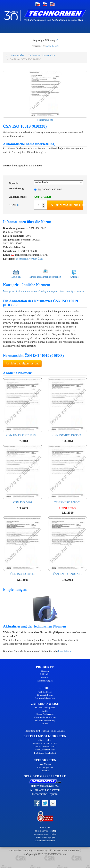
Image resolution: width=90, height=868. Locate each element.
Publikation (45, 674)
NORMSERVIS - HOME (45, 831)
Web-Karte (45, 828)
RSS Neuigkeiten (45, 767)
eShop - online (45, 740)
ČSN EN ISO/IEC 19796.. (23, 407)
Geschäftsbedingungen (45, 837)
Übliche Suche (45, 692)
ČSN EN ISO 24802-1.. (68, 546)
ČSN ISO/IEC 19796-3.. (68, 407)
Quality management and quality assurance (62, 291)
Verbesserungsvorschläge (45, 834)
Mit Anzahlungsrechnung (45, 717)
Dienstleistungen (45, 681)
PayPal (45, 711)
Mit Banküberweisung (45, 720)
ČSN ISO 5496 (23, 474)
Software (45, 677)
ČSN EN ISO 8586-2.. (68, 474)
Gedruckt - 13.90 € (50, 189)
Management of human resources (21, 291)
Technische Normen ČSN (42, 55)
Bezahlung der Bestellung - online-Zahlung (45, 731)
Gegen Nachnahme (45, 714)
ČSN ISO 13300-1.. (23, 546)
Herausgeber (18, 55)
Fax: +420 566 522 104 (45, 747)
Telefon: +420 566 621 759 (45, 743)
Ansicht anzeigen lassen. (22, 364)
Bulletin (45, 771)
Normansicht (45, 120)
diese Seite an (65, 651)
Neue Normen (45, 764)
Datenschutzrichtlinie (45, 841)
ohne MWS (52, 46)
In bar (45, 724)
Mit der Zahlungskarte (45, 708)
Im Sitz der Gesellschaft (45, 753)
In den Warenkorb (66, 205)
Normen (45, 671)
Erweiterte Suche (45, 695)
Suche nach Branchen (45, 698)
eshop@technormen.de (45, 750)
